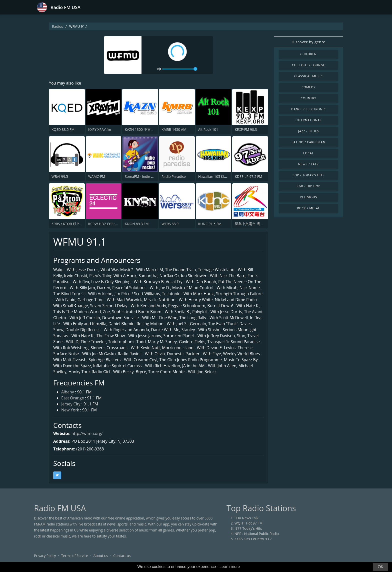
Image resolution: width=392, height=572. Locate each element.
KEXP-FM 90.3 (246, 129)
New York (70, 410)
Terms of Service (75, 556)
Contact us (122, 556)
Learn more (230, 567)
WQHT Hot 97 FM (248, 523)
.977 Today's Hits (248, 528)
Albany (68, 392)
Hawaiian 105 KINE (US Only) (221, 176)
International (308, 120)
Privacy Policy (45, 556)
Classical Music (308, 76)
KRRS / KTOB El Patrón (70, 224)
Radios (57, 26)
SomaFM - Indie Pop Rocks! (147, 176)
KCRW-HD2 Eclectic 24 (106, 224)
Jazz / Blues (309, 131)
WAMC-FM (97, 176)
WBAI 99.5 (60, 176)
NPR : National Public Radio (257, 534)
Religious (308, 197)
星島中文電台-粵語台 (251, 224)
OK (381, 567)
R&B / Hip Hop (309, 186)
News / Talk (308, 164)
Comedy (308, 87)
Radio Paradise (174, 176)
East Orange (73, 398)
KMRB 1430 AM (174, 129)
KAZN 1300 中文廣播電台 (145, 129)
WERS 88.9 (170, 224)
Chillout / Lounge (309, 65)
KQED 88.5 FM (63, 129)
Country (308, 98)
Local (308, 153)
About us (101, 556)
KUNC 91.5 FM (210, 224)
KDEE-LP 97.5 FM (248, 176)
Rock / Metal (308, 208)
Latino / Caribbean (309, 142)
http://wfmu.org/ (87, 433)
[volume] (180, 69)
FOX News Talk (246, 518)
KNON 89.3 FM (137, 224)
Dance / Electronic (308, 109)
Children (308, 54)
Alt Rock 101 (208, 129)
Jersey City (71, 404)
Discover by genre (308, 42)
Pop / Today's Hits (308, 175)
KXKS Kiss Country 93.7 (253, 539)
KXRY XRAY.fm (100, 129)
